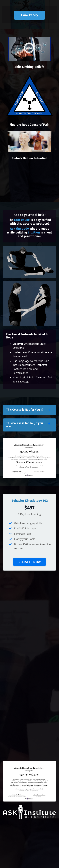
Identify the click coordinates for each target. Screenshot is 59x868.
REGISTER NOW (29, 562)
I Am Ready (29, 15)
